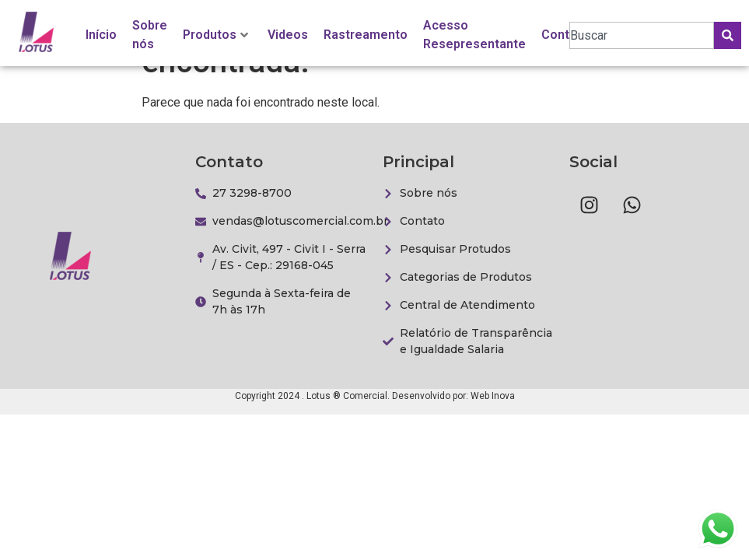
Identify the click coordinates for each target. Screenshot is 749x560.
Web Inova (493, 396)
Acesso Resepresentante (474, 35)
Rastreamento (366, 35)
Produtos (215, 35)
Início (101, 35)
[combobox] (642, 35)
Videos (288, 35)
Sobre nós (150, 35)
